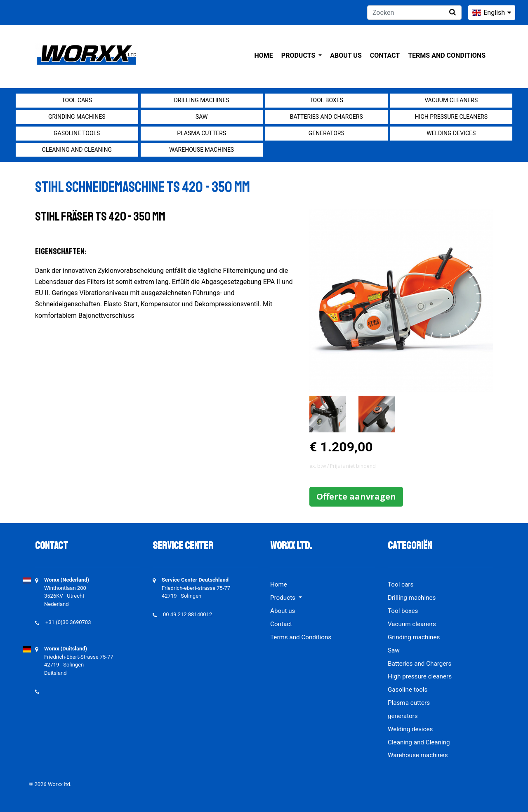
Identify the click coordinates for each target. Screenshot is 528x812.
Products (299, 55)
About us (346, 55)
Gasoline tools (77, 133)
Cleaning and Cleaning (77, 150)
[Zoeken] (414, 13)
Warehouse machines (202, 150)
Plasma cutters (202, 133)
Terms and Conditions (447, 55)
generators (326, 133)
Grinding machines (77, 117)
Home (264, 55)
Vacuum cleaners (451, 100)
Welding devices (451, 133)
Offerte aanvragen (356, 496)
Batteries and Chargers (326, 117)
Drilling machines (202, 100)
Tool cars (77, 100)
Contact (385, 55)
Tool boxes (326, 100)
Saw (202, 117)
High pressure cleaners (451, 117)
